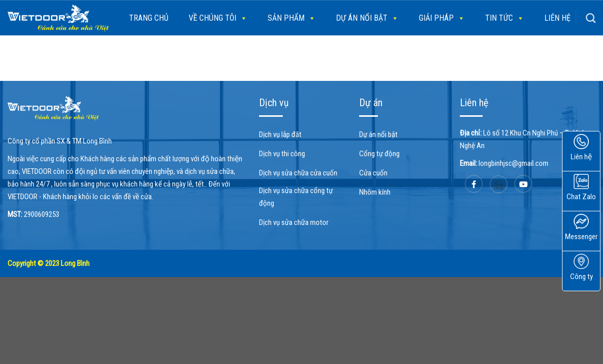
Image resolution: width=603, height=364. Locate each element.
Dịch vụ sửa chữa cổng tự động (296, 197)
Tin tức (505, 18)
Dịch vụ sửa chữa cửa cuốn (298, 173)
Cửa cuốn (373, 173)
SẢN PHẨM (292, 18)
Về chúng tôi (218, 18)
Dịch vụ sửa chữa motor (294, 222)
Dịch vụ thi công (282, 154)
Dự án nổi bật (367, 18)
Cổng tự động (379, 154)
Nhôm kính (375, 192)
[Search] (591, 18)
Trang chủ (149, 18)
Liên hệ (557, 18)
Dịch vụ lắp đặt (280, 134)
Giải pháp (442, 18)
